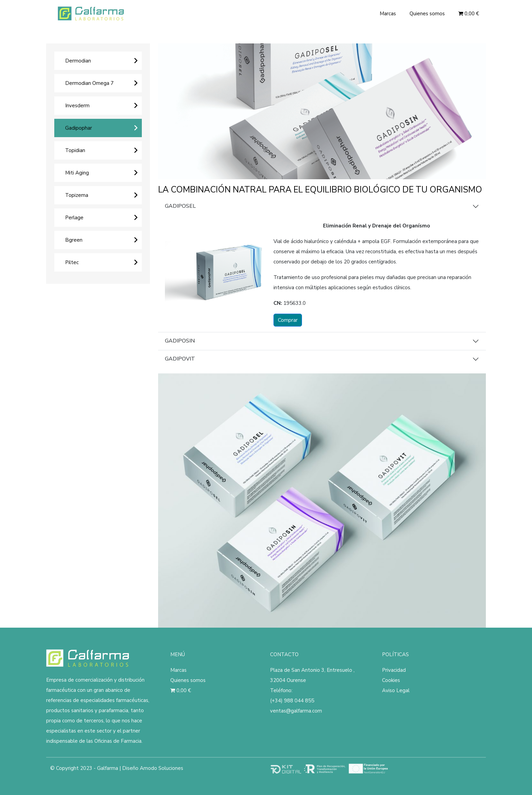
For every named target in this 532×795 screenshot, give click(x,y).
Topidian (75, 150)
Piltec (72, 262)
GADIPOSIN (180, 341)
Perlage (74, 218)
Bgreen (74, 240)
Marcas (388, 14)
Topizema (77, 195)
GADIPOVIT (180, 359)
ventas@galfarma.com (296, 711)
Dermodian (78, 61)
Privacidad (394, 670)
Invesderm (77, 106)
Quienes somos (427, 14)
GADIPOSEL (180, 206)
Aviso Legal (396, 690)
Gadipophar (79, 128)
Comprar (288, 320)
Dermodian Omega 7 (89, 83)
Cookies (391, 680)
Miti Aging (77, 173)
